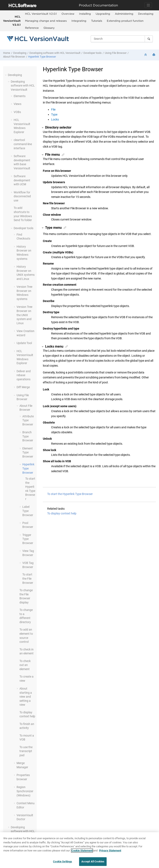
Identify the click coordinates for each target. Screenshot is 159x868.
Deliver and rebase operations (24, 375)
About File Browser (14, 57)
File (53, 110)
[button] (6, 75)
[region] (79, 850)
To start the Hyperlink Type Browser (70, 494)
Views (17, 104)
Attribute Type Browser (28, 420)
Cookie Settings (63, 861)
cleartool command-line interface (23, 144)
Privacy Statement (110, 851)
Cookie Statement (82, 851)
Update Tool (24, 343)
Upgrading (103, 14)
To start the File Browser (28, 578)
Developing (146, 14)
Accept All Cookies (93, 861)
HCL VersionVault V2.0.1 (12, 21)
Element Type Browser (28, 452)
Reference (32, 28)
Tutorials (97, 21)
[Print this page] (154, 55)
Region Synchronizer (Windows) (25, 791)
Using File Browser (116, 53)
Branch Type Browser (28, 436)
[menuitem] (41, 14)
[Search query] (122, 39)
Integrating (79, 21)
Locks (55, 119)
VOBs (17, 112)
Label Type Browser (28, 511)
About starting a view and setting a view (26, 697)
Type (54, 114)
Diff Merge (23, 387)
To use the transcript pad (26, 751)
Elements (20, 96)
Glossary (49, 28)
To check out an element (25, 665)
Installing (85, 14)
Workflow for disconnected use (22, 196)
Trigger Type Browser (28, 539)
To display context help (62, 513)
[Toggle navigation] (148, 5)
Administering (124, 14)
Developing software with (55, 53)
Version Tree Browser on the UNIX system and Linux (24, 315)
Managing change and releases (46, 21)
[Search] (149, 39)
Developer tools (93, 53)
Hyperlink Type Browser (42, 57)
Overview (68, 14)
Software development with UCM (22, 180)
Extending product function (125, 21)
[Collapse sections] (146, 55)
